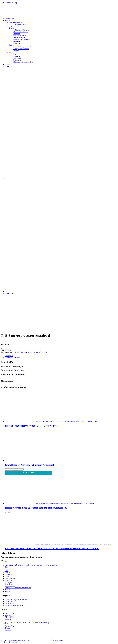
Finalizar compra (11, 578)
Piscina (12, 28)
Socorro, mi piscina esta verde (15, 605)
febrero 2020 (9, 613)
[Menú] (9, 293)
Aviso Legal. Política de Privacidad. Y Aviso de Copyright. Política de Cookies (31, 565)
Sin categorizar (10, 603)
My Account (9, 582)
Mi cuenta (8, 580)
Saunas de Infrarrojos (16, 22)
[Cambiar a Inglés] (23, 370)
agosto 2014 (9, 619)
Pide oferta (9, 584)
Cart (6, 571)
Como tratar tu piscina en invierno (16, 600)
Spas (11, 26)
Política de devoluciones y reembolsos (18, 588)
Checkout (8, 573)
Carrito (7, 569)
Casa (11, 45)
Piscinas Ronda (10, 586)
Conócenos (9, 575)
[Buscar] (7, 66)
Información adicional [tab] (12, 358)
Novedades (9, 601)
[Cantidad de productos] (10, 348)
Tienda (7, 590)
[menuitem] (61, 19)
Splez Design (46, 623)
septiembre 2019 (11, 615)
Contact (8, 576)
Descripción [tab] (9, 356)
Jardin (11, 53)
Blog (7, 567)
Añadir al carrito (7, 350)
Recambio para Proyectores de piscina (34, 352)
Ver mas (8, 512)
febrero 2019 (9, 617)
